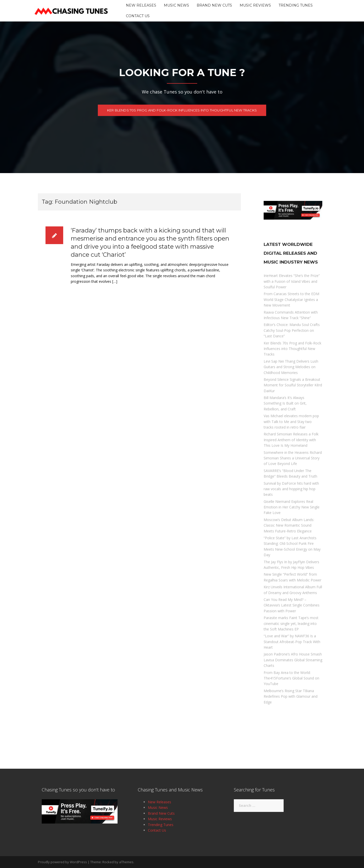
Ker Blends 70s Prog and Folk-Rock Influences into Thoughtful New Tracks (182, 111)
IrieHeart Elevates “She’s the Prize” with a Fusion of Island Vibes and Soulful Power (292, 281)
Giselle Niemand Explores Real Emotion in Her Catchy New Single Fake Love (292, 507)
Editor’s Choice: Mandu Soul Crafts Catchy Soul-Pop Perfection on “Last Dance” (292, 330)
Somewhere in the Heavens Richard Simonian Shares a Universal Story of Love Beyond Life (293, 458)
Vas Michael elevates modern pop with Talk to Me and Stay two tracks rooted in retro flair (291, 421)
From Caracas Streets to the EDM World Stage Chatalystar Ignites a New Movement (291, 299)
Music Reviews (255, 5)
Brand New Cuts (214, 5)
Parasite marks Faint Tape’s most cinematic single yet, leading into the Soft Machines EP (291, 623)
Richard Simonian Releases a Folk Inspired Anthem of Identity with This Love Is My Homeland (291, 440)
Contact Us (138, 16)
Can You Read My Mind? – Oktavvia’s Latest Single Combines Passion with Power (292, 605)
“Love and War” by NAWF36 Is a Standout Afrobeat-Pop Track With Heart (292, 642)
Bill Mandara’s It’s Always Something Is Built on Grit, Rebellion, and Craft (285, 403)
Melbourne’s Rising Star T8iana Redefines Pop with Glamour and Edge (291, 696)
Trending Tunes (296, 5)
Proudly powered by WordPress (62, 862)
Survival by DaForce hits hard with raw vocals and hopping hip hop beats (291, 489)
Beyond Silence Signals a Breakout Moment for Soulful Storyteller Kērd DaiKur (293, 385)
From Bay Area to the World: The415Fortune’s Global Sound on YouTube (291, 678)
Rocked (108, 862)
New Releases (141, 5)
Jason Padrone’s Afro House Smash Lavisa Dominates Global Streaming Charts (293, 660)
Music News (176, 5)
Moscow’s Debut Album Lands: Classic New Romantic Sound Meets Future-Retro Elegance (289, 525)
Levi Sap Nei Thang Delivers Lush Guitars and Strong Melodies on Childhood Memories (291, 367)
